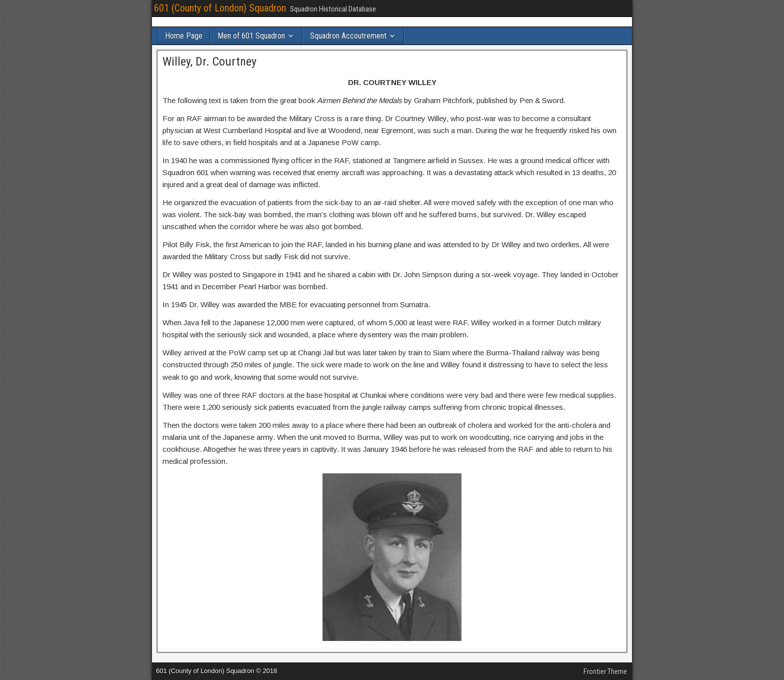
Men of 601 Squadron (251, 36)
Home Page (184, 36)
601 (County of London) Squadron (220, 8)
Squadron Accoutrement (348, 36)
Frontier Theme (605, 671)
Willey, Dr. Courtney (209, 62)
